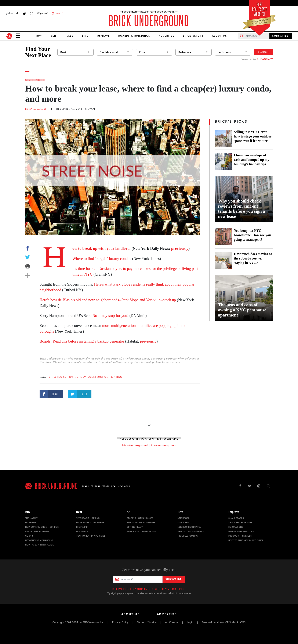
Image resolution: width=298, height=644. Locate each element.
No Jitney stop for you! (110, 316)
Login (190, 622)
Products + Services (240, 536)
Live (85, 36)
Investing (30, 523)
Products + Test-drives (191, 531)
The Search (82, 531)
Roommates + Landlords (90, 523)
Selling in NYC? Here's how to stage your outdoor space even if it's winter (253, 136)
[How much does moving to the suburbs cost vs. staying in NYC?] (223, 260)
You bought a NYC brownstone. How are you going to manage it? (252, 235)
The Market (31, 518)
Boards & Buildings (134, 36)
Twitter (24, 13)
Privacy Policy (120, 622)
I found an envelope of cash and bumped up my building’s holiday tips (252, 160)
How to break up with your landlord (101, 248)
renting (116, 377)
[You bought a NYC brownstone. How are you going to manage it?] (223, 237)
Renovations (236, 527)
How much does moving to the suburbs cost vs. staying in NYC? (253, 258)
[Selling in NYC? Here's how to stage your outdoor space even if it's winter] (223, 138)
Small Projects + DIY (240, 523)
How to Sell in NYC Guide (141, 531)
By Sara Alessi (36, 109)
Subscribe (174, 579)
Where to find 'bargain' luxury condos (102, 259)
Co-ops (29, 536)
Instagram (32, 13)
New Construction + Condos (42, 527)
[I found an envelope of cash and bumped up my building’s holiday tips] (223, 161)
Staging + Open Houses (140, 518)
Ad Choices (172, 622)
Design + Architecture (241, 531)
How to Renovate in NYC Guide (246, 540)
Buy (39, 36)
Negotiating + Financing (39, 540)
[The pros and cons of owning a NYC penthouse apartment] (244, 298)
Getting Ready (135, 527)
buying (74, 377)
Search (264, 52)
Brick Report (193, 36)
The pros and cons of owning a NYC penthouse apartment (242, 310)
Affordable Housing (37, 531)
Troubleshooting (188, 536)
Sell (70, 36)
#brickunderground (164, 446)
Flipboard (42, 13)
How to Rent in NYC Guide (91, 536)
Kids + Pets (184, 523)
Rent (54, 36)
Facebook (17, 13)
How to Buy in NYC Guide (39, 545)
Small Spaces (236, 518)
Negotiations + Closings (141, 523)
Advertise (167, 36)
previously (180, 248)
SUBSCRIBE (281, 36)
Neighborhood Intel (189, 527)
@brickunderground (135, 446)
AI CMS (241, 622)
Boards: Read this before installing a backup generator (82, 341)
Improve (103, 36)
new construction (94, 377)
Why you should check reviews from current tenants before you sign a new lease (241, 209)
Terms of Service (147, 622)
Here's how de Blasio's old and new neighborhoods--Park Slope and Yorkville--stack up (108, 300)
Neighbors (183, 518)
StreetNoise (35, 80)
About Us (220, 36)
